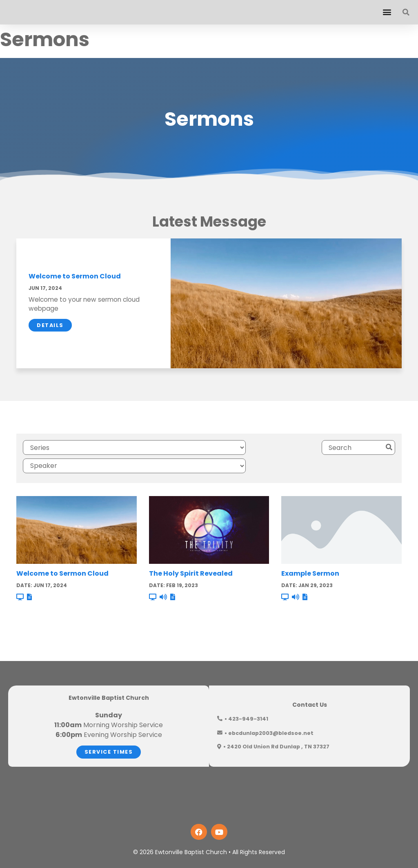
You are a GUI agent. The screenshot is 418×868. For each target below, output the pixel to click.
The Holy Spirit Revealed (191, 552)
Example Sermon (310, 552)
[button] (387, 12)
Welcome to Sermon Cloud (75, 276)
